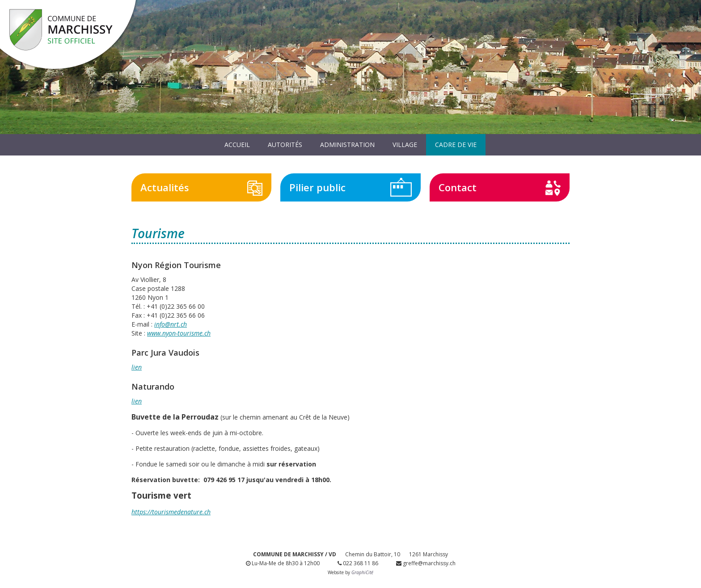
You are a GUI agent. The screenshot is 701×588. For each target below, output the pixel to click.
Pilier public (317, 187)
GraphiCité (362, 572)
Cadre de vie (456, 145)
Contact (458, 187)
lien (137, 367)
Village (405, 145)
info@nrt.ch (171, 324)
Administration (347, 145)
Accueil (237, 145)
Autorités (285, 145)
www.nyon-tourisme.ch (179, 333)
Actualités (165, 187)
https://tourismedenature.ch (171, 512)
